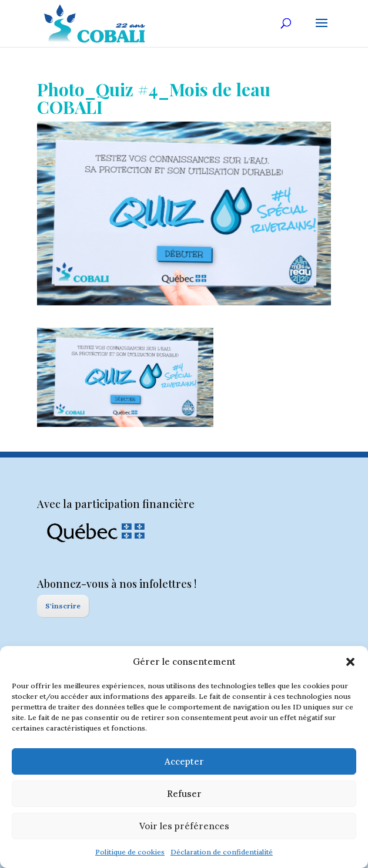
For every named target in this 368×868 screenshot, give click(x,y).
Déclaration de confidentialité (222, 852)
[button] (350, 662)
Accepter (184, 761)
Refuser (184, 794)
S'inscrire (63, 606)
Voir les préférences (184, 826)
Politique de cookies (130, 852)
